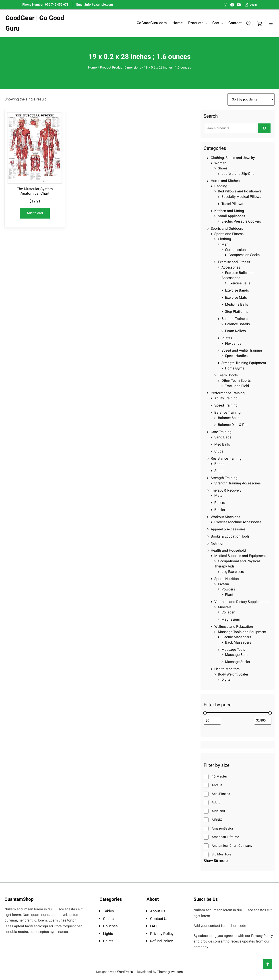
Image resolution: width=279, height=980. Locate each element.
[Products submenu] (206, 23)
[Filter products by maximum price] (263, 721)
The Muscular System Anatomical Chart (35, 191)
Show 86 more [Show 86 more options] (216, 861)
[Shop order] (251, 99)
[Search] (264, 128)
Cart (216, 23)
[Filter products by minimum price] (212, 721)
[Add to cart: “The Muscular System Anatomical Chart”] (35, 213)
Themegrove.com (170, 972)
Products (196, 23)
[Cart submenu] (222, 23)
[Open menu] (271, 23)
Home (92, 68)
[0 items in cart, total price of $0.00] (259, 23)
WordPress (125, 972)
